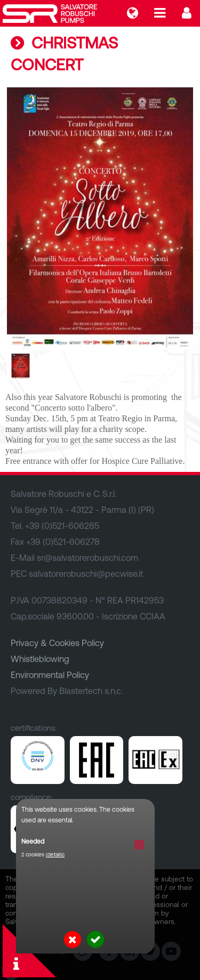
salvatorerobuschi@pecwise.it (86, 574)
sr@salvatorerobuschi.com (87, 558)
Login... (187, 13)
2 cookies (43, 855)
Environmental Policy (50, 675)
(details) (55, 855)
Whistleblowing (40, 659)
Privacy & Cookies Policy (57, 643)
